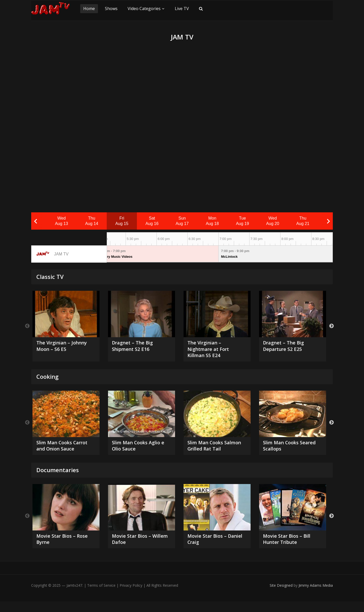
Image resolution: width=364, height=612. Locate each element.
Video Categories (144, 9)
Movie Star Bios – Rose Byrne (64, 549)
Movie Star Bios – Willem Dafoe (133, 549)
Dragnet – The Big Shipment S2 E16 (134, 347)
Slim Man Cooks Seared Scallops (292, 448)
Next (332, 327)
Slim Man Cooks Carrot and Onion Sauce (65, 448)
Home (89, 9)
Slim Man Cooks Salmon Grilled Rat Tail (216, 448)
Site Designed (282, 596)
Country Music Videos (115, 257)
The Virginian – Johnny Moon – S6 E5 (65, 347)
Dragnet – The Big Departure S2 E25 (285, 347)
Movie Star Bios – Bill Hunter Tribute (289, 549)
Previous (27, 327)
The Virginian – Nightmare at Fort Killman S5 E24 (210, 350)
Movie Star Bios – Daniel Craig (209, 549)
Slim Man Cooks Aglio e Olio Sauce (141, 448)
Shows (111, 9)
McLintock (229, 257)
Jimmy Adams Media (316, 596)
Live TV (182, 9)
